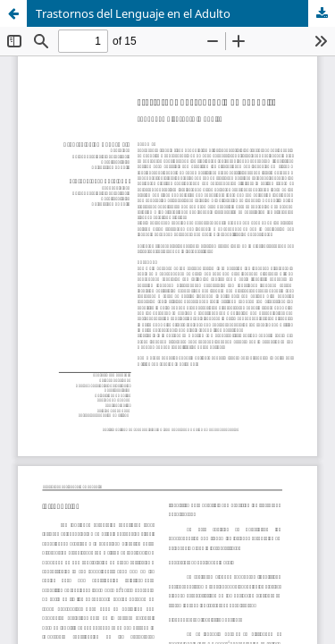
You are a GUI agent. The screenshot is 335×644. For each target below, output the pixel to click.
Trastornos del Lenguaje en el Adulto (133, 13)
